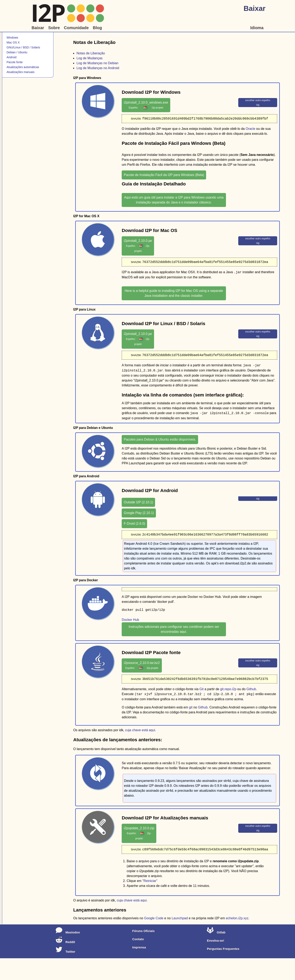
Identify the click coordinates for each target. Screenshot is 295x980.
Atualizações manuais (20, 72)
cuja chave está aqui (140, 731)
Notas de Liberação (91, 53)
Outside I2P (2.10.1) (138, 503)
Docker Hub (130, 621)
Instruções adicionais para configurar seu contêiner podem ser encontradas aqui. (174, 630)
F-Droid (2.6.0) (134, 524)
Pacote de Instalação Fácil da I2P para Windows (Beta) (164, 175)
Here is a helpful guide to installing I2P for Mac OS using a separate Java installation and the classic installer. (174, 294)
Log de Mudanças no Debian (97, 63)
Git (201, 690)
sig (258, 105)
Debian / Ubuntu (17, 52)
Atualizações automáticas (23, 67)
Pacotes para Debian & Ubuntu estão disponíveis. (160, 440)
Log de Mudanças (89, 58)
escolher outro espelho (258, 100)
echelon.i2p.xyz (237, 919)
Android (11, 57)
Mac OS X (13, 42)
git (191, 708)
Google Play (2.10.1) (139, 513)
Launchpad (180, 919)
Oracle (250, 129)
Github (251, 690)
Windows (12, 38)
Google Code (154, 919)
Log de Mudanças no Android (98, 68)
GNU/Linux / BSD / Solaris (23, 47)
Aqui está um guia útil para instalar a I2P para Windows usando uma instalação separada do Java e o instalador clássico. (174, 200)
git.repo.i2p (228, 690)
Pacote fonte (15, 62)
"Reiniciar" (150, 882)
